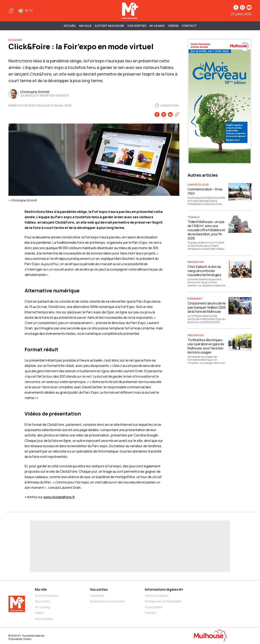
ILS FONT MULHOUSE (109, 26)
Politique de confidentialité (163, 601)
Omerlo (27, 639)
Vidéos (173, 26)
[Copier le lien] (177, 114)
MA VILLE (85, 26)
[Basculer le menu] (11, 11)
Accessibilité (154, 607)
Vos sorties (137, 26)
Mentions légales (157, 596)
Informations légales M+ (164, 589)
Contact (189, 26)
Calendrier (97, 596)
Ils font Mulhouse (47, 596)
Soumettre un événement (107, 601)
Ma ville (41, 589)
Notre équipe (44, 619)
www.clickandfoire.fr (59, 497)
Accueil (70, 26)
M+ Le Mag (157, 26)
